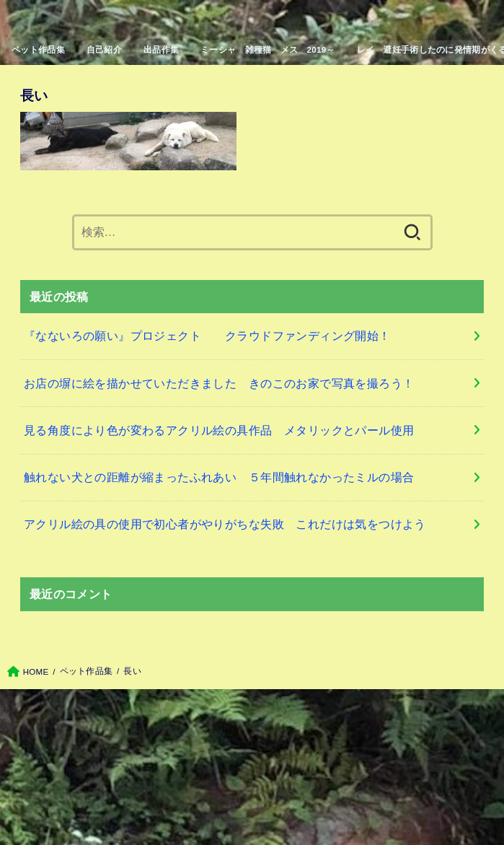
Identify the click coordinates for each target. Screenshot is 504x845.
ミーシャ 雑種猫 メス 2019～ (268, 50)
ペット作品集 (38, 50)
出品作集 (161, 50)
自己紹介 (104, 50)
